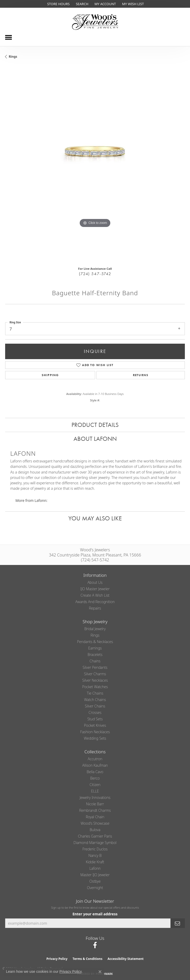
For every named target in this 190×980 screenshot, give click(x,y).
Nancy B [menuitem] (95, 855)
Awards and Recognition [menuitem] (95, 602)
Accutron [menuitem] (95, 759)
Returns (141, 375)
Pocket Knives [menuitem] (95, 725)
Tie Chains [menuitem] (95, 693)
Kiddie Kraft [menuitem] (95, 862)
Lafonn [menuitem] (95, 868)
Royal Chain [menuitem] (95, 817)
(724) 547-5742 (95, 274)
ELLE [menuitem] (95, 791)
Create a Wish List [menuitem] (95, 595)
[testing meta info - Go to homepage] (95, 22)
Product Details (95, 425)
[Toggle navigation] (8, 37)
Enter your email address (95, 914)
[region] (95, 164)
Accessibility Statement (125, 959)
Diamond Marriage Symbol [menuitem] (95, 843)
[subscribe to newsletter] (178, 923)
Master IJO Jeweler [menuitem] (95, 875)
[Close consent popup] (100, 972)
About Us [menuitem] (95, 582)
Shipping (50, 375)
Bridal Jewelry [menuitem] (95, 629)
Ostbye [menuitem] (95, 881)
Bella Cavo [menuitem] (95, 772)
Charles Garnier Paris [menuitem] (95, 836)
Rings (13, 57)
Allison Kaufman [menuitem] (95, 765)
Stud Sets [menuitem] (95, 719)
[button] (82, 4)
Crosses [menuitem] (95, 712)
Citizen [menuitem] (95, 785)
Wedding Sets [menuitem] (95, 738)
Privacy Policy (57, 959)
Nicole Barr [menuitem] (95, 804)
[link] (58, 4)
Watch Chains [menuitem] (95, 700)
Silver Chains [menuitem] (95, 706)
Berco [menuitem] (95, 778)
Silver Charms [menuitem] (95, 674)
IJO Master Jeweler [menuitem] (95, 589)
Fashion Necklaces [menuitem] (95, 732)
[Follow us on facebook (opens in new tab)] (95, 945)
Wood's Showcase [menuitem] (95, 823)
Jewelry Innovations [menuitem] (95, 797)
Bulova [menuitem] (95, 830)
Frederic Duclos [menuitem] (95, 849)
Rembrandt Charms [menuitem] (95, 810)
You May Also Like (95, 518)
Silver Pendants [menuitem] (95, 667)
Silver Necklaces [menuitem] (95, 680)
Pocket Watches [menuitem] (95, 687)
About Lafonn (95, 439)
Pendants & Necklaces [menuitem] (95, 642)
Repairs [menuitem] (95, 608)
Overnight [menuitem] (95, 888)
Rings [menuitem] (95, 635)
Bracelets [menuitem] (95, 654)
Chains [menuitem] (95, 661)
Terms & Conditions (87, 959)
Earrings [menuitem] (95, 648)
